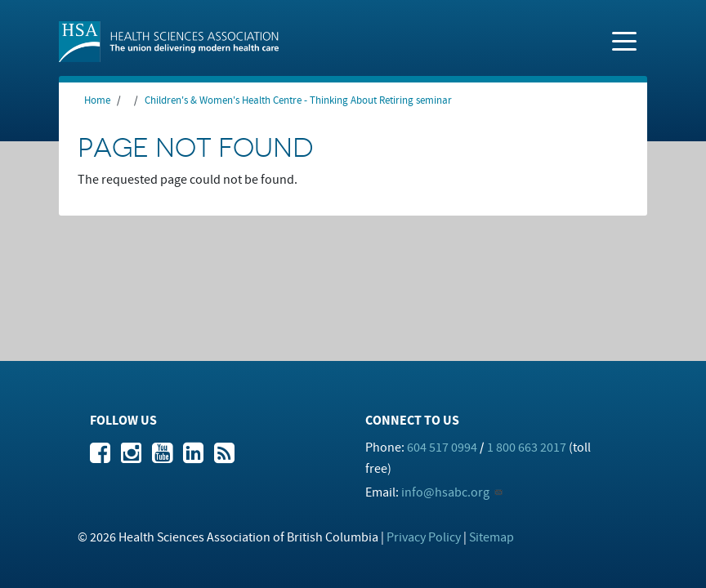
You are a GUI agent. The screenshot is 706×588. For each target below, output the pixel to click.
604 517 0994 (442, 448)
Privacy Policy (424, 537)
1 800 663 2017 (527, 448)
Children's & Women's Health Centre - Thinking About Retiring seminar (298, 100)
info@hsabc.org (445, 492)
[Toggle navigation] (624, 40)
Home (97, 100)
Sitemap (492, 537)
